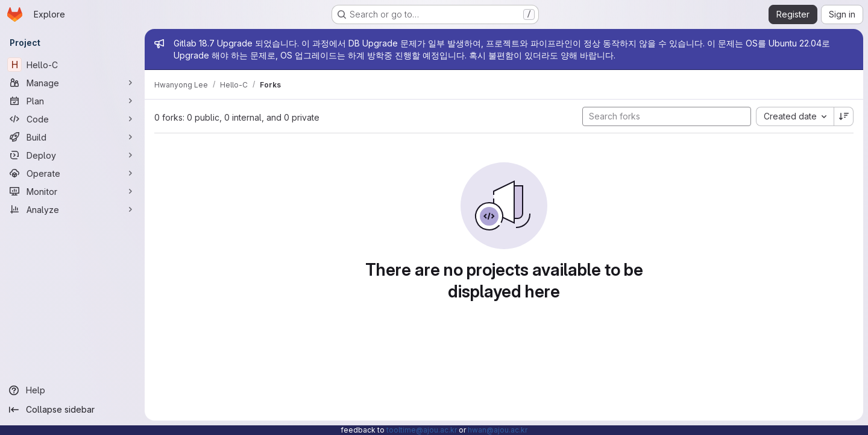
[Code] (72, 119)
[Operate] (72, 173)
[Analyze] (72, 209)
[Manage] (72, 83)
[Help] (72, 390)
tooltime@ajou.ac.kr (422, 430)
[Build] (72, 137)
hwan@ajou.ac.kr (498, 430)
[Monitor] (72, 191)
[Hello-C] (72, 65)
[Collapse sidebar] (72, 410)
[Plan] (72, 101)
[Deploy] (72, 155)
